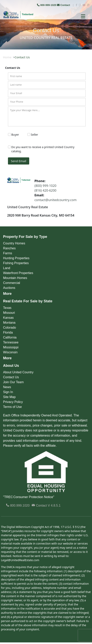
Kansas (8, 318)
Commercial (12, 283)
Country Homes (14, 243)
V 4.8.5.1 (54, 505)
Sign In (8, 392)
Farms (8, 253)
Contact (64, 5)
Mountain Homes (15, 278)
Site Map (9, 397)
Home (7, 57)
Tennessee (11, 342)
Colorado (10, 328)
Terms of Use (13, 407)
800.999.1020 (18, 505)
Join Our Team (14, 382)
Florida (8, 332)
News (7, 387)
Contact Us (11, 377)
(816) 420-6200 (45, 190)
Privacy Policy (13, 402)
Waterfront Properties (18, 273)
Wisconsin (10, 352)
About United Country (18, 372)
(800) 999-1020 (45, 186)
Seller (34, 135)
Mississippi (11, 347)
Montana (9, 323)
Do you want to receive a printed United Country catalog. (43, 149)
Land (7, 268)
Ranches (9, 248)
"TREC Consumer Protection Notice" (29, 497)
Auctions (9, 288)
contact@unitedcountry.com (55, 200)
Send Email (19, 161)
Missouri (9, 313)
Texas (7, 308)
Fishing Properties (16, 263)
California (10, 337)
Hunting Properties (16, 258)
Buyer (15, 135)
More (7, 294)
